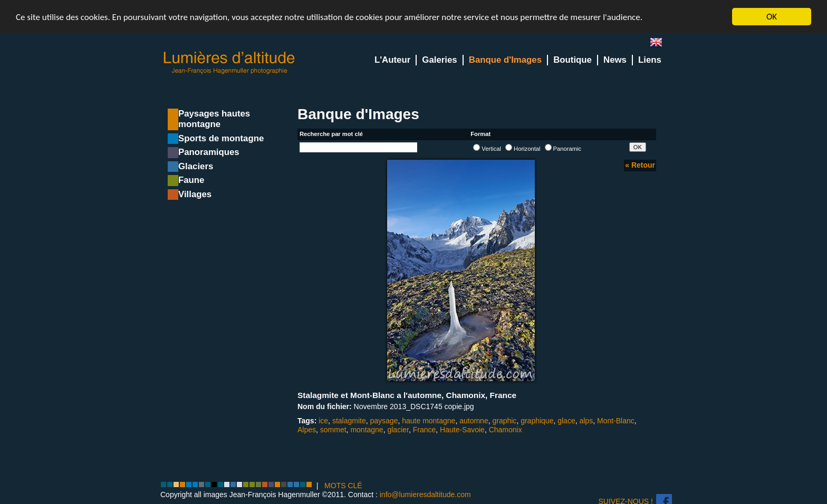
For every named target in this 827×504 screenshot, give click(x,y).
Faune (191, 180)
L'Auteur (392, 60)
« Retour (640, 165)
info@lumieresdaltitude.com (425, 495)
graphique (537, 421)
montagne (367, 430)
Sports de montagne (221, 138)
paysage (384, 421)
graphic (504, 421)
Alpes (307, 430)
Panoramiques (209, 152)
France (425, 430)
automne (474, 421)
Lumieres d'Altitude (229, 63)
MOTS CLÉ (343, 486)
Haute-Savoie (462, 430)
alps (586, 421)
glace (566, 421)
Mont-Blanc (616, 421)
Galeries (439, 60)
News (615, 60)
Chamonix (506, 430)
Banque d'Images (505, 60)
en (660, 45)
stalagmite (349, 421)
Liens (650, 60)
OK (772, 17)
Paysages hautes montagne (214, 119)
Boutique (573, 60)
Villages (195, 194)
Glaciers (196, 166)
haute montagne (429, 421)
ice (323, 421)
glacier (398, 430)
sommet (333, 430)
